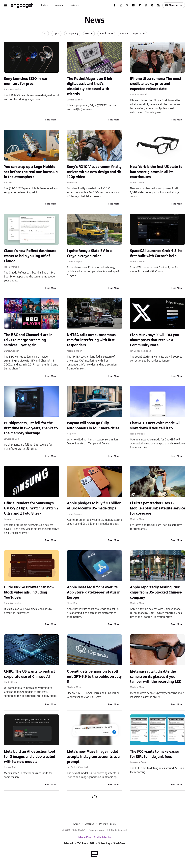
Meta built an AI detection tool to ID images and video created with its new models (30, 757)
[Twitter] (127, 5)
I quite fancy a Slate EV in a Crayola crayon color (89, 253)
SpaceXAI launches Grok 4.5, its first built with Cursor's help (156, 253)
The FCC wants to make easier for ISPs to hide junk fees (155, 754)
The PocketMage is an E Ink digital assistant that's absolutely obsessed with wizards (90, 86)
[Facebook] (114, 5)
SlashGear (119, 844)
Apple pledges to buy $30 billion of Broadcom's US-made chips (94, 506)
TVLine (82, 844)
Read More (51, 120)
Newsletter (174, 5)
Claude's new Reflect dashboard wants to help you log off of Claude (30, 256)
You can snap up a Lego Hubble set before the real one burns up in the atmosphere (31, 172)
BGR (92, 844)
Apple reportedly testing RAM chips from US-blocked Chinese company (156, 592)
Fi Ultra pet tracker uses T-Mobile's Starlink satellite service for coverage (158, 508)
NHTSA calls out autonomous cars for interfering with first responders (91, 340)
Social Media (106, 34)
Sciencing (104, 844)
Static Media (78, 830)
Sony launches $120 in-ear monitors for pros (26, 81)
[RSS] (159, 5)
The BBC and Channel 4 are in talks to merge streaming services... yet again (28, 340)
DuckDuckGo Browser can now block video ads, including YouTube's (29, 592)
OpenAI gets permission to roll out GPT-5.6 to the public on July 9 (94, 677)
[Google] (152, 5)
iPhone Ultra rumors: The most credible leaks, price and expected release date (156, 84)
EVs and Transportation (132, 34)
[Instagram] (121, 5)
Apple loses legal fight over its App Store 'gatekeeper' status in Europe (94, 592)
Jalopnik (69, 844)
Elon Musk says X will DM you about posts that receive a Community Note (155, 340)
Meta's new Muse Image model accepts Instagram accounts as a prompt (93, 757)
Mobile (89, 34)
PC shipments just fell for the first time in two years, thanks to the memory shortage (31, 428)
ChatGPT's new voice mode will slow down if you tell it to (156, 426)
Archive (90, 824)
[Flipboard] (140, 5)
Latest (45, 5)
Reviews (74, 5)
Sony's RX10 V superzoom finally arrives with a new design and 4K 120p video (94, 172)
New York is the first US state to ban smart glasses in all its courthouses (156, 172)
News (58, 5)
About (77, 824)
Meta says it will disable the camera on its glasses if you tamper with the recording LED (156, 677)
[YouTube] (133, 5)
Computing (72, 34)
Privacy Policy (108, 824)
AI (45, 34)
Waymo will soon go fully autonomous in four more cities (93, 426)
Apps (56, 34)
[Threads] (146, 5)
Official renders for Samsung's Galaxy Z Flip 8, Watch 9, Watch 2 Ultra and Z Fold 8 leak (31, 508)
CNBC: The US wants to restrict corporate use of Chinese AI (29, 674)
